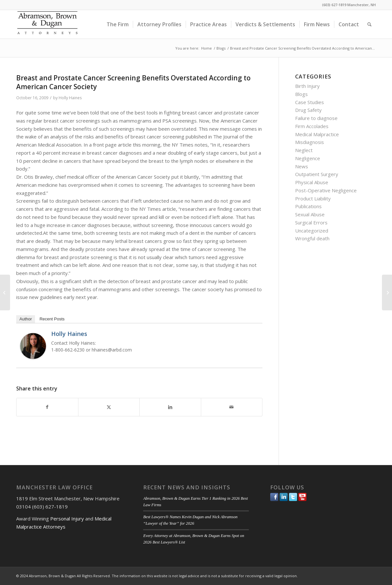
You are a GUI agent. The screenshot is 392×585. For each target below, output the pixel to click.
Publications (308, 206)
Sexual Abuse (310, 214)
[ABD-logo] (47, 24)
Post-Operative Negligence (326, 190)
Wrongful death (312, 238)
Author (26, 319)
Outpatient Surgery (317, 174)
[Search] (369, 24)
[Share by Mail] (232, 407)
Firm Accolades (312, 126)
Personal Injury (67, 519)
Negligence (308, 158)
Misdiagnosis (310, 142)
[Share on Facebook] (47, 407)
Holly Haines (70, 98)
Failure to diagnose (316, 118)
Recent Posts (52, 319)
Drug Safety (308, 110)
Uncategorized (312, 231)
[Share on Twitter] (109, 407)
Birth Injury (307, 86)
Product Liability (313, 198)
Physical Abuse (312, 182)
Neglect (304, 150)
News (302, 166)
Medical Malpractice (317, 134)
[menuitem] (118, 24)
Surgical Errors (311, 222)
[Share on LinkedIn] (170, 407)
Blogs (301, 94)
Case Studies (310, 102)
